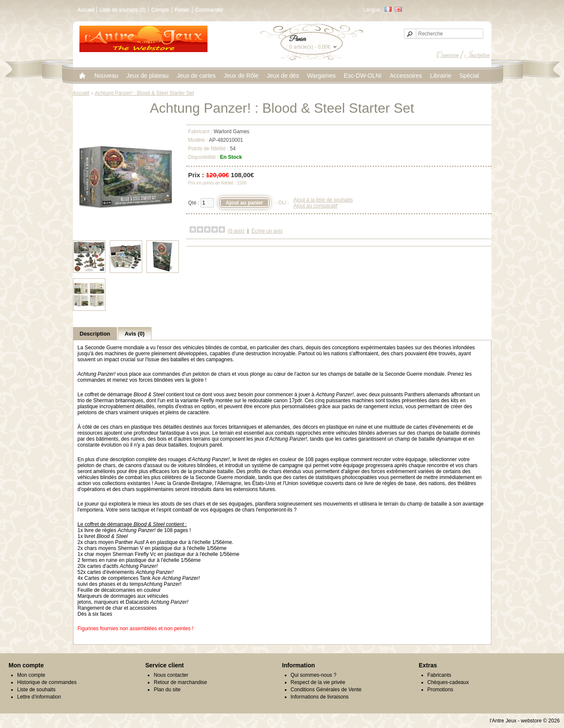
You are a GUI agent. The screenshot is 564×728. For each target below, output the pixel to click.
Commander (209, 10)
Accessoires (406, 76)
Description (95, 334)
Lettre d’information (39, 697)
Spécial (469, 76)
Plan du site (167, 690)
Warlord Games (232, 132)
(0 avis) (236, 231)
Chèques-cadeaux (448, 682)
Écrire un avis (267, 231)
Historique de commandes (47, 682)
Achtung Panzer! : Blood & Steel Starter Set (144, 93)
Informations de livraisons (320, 697)
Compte (160, 10)
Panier (182, 10)
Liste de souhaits (36, 690)
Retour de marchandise (180, 682)
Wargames (321, 76)
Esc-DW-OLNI (362, 76)
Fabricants (439, 675)
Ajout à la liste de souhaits (323, 200)
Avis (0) (134, 334)
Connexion (448, 55)
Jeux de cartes (196, 76)
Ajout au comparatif (315, 206)
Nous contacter (171, 675)
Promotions (440, 690)
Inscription (477, 55)
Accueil (86, 10)
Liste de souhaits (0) (123, 10)
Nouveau (106, 76)
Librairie (441, 76)
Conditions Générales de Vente (326, 690)
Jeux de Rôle (241, 76)
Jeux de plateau (148, 76)
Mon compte (31, 675)
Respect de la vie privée (318, 682)
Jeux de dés (283, 76)
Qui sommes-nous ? (314, 675)
